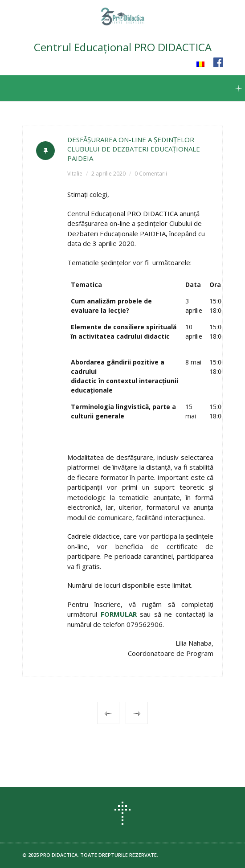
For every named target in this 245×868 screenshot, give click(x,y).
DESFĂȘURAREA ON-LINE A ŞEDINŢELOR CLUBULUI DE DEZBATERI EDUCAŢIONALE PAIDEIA (134, 149)
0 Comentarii (151, 174)
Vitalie (75, 174)
